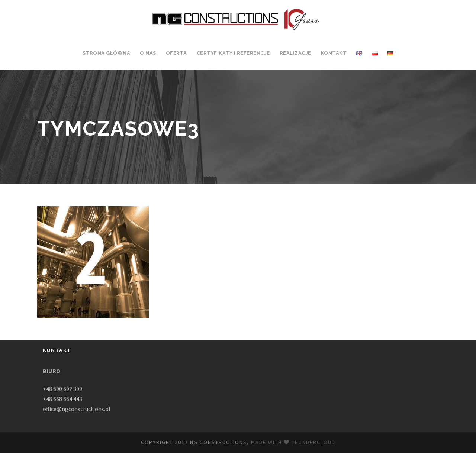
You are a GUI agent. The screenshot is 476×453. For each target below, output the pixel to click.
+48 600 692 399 (62, 389)
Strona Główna (107, 53)
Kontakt (334, 53)
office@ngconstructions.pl (77, 409)
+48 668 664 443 (62, 399)
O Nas (148, 53)
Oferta (176, 53)
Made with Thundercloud (293, 442)
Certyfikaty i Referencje (233, 53)
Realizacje (295, 53)
